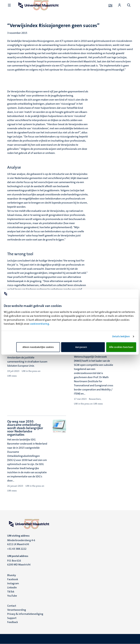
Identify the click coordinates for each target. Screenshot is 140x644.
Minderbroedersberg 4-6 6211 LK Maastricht (21, 542)
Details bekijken (121, 336)
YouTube (12, 596)
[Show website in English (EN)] (110, 5)
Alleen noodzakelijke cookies (38, 347)
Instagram (13, 583)
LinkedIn (12, 587)
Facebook (13, 579)
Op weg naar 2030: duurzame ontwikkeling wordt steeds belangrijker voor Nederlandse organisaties (25, 428)
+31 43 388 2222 (17, 549)
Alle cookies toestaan (121, 347)
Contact (12, 606)
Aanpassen (83, 347)
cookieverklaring (39, 324)
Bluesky (12, 575)
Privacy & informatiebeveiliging (25, 614)
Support (12, 618)
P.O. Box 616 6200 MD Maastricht (19, 563)
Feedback (13, 622)
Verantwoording (17, 610)
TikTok (11, 592)
